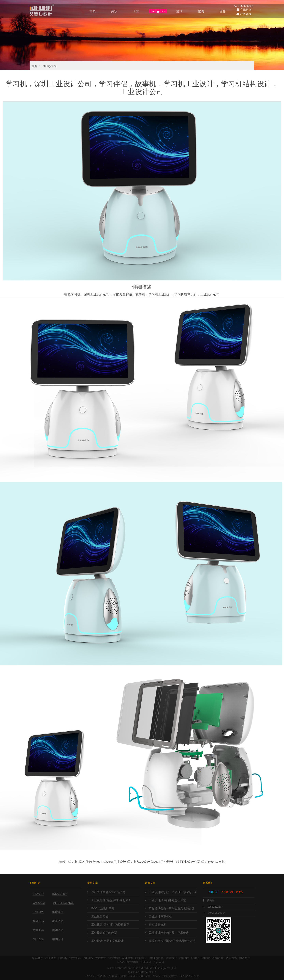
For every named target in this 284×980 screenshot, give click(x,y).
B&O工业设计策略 (103, 908)
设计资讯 (75, 958)
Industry (60, 894)
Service (206, 958)
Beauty (38, 894)
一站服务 (38, 912)
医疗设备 (38, 939)
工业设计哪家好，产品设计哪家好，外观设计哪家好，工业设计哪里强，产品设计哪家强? (173, 892)
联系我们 (141, 958)
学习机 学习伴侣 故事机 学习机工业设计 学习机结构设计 (109, 862)
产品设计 (159, 962)
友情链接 (218, 958)
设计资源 (128, 958)
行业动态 (51, 958)
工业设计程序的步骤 (104, 933)
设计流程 (114, 958)
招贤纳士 (245, 958)
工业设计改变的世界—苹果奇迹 (169, 933)
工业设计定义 (100, 916)
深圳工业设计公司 (187, 862)
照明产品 (58, 930)
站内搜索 (231, 958)
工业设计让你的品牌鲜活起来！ (111, 900)
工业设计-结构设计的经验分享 (110, 925)
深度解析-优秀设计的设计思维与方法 (172, 941)
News (121, 962)
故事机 (220, 862)
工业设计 (146, 962)
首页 (34, 66)
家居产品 (58, 921)
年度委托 (58, 912)
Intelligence (49, 66)
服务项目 (37, 958)
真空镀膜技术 (157, 925)
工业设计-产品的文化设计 (107, 941)
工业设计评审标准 (160, 916)
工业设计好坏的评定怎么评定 (167, 900)
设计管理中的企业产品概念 (108, 892)
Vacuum (39, 903)
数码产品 (38, 921)
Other (195, 958)
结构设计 (58, 939)
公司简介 (171, 958)
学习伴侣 (208, 862)
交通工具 (38, 930)
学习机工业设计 (162, 862)
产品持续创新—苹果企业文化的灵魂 (172, 908)
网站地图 (132, 962)
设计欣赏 (101, 958)
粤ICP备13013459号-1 (142, 972)
